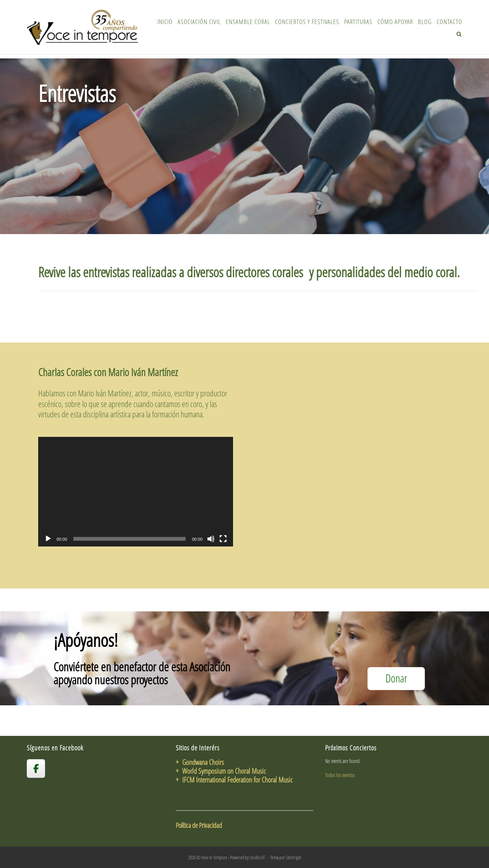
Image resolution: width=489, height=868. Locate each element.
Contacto (449, 22)
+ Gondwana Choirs (200, 762)
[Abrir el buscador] (459, 34)
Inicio (165, 22)
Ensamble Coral (248, 22)
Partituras (358, 22)
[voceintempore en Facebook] (36, 768)
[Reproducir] (48, 539)
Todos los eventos (340, 775)
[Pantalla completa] (223, 539)
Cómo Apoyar (395, 22)
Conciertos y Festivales (307, 22)
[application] (136, 492)
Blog (425, 22)
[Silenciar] (211, 539)
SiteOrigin (294, 857)
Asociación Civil (199, 22)
